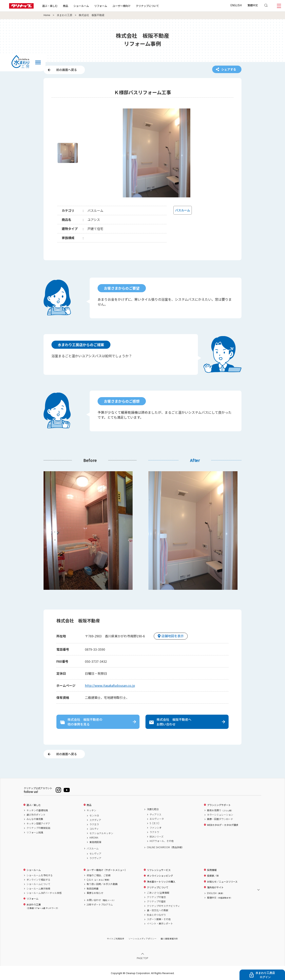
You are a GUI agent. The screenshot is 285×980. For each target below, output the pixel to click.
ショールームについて (38, 884)
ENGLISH (236, 5)
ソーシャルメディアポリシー (142, 939)
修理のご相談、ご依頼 (99, 875)
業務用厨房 (95, 842)
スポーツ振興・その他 (159, 919)
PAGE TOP (142, 958)
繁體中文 (253, 5)
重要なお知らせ (95, 893)
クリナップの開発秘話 (38, 828)
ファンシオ (156, 828)
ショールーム (81, 6)
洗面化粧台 (153, 809)
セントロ (94, 815)
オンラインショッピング (160, 876)
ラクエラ (94, 824)
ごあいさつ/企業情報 (158, 893)
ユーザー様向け (121, 6)
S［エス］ (155, 823)
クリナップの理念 (156, 897)
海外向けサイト (215, 887)
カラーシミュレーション (220, 815)
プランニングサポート (219, 805)
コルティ (94, 829)
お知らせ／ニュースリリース (222, 882)
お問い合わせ (101, 900)
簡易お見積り (220, 810)
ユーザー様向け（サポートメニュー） (107, 870)
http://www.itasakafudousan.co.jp (110, 685)
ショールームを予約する (40, 875)
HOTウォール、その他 (162, 841)
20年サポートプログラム (100, 905)
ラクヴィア (95, 858)
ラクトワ (154, 832)
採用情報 (212, 870)
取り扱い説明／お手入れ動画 (102, 884)
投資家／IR (213, 876)
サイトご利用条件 (116, 939)
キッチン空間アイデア (38, 824)
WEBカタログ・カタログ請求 (223, 825)
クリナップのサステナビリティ (163, 906)
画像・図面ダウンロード (220, 819)
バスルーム (93, 848)
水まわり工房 (65, 15)
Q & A (99, 880)
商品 (89, 805)
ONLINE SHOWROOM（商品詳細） (165, 847)
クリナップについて (147, 6)
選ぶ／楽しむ (34, 805)
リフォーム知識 (35, 832)
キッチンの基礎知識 (37, 810)
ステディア (95, 820)
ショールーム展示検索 (38, 889)
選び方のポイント (36, 815)
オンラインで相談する (38, 880)
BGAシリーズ (157, 837)
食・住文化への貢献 (158, 910)
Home (47, 15)
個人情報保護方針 (169, 939)
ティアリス (155, 814)
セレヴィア (95, 854)
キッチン (91, 810)
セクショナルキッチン (101, 833)
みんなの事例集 (35, 819)
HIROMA (94, 838)
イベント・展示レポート (160, 923)
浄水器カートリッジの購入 (161, 882)
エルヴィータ (157, 819)
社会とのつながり (156, 915)
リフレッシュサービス (159, 870)
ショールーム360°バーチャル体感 (44, 893)
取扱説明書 (93, 889)
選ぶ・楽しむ (50, 6)
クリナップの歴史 (156, 901)
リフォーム (101, 6)
